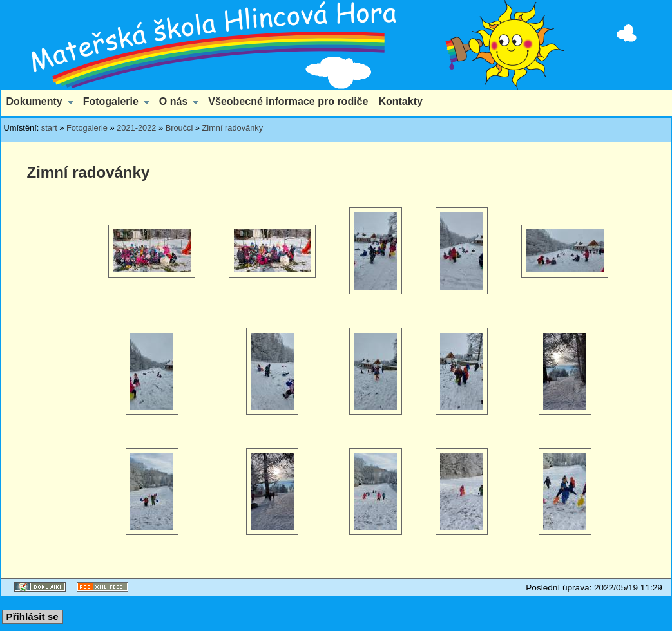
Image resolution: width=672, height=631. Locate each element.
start (49, 128)
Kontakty (400, 101)
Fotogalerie (111, 101)
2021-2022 (136, 128)
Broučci (179, 128)
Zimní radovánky (233, 128)
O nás (173, 101)
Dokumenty (34, 101)
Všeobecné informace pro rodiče (288, 101)
